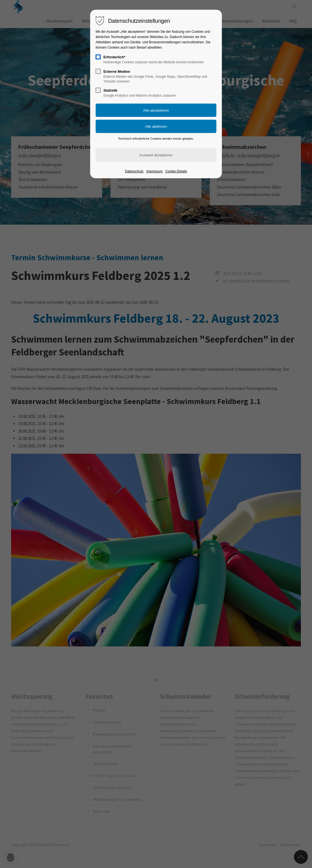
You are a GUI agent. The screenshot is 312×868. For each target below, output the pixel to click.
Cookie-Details (176, 171)
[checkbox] (98, 57)
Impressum (154, 171)
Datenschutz (134, 171)
